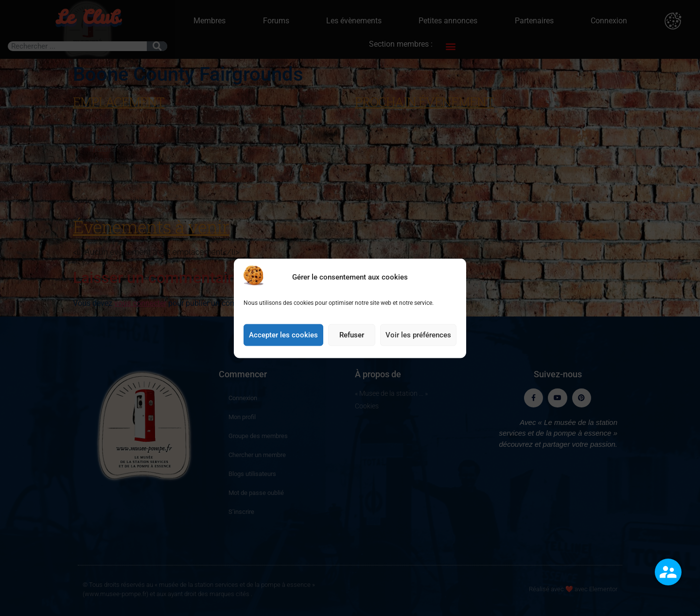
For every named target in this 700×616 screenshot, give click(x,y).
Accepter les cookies (283, 345)
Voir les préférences (418, 345)
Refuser (352, 345)
